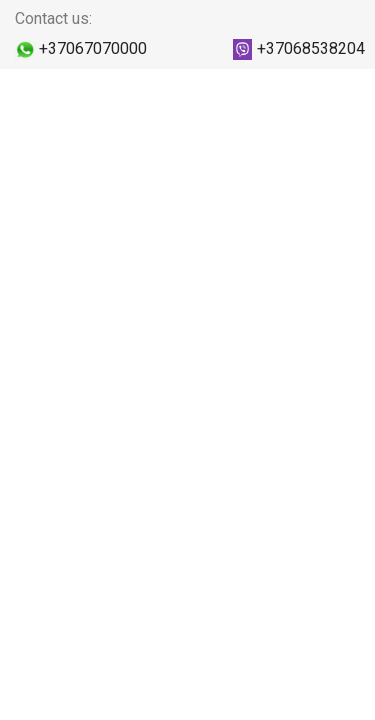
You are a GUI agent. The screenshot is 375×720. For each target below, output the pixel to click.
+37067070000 (93, 48)
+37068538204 (311, 48)
